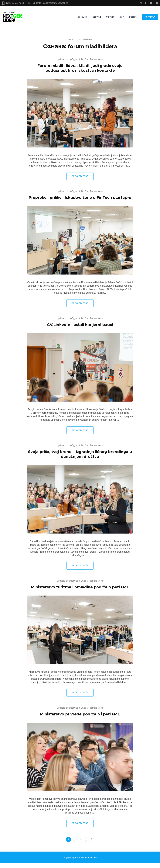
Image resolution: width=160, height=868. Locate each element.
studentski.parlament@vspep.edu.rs (50, 3)
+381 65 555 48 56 (15, 3)
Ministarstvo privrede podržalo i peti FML (80, 719)
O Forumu (82, 17)
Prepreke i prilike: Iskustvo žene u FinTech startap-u (80, 200)
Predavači (96, 17)
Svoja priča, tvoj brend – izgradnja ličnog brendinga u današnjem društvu (80, 459)
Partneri (110, 17)
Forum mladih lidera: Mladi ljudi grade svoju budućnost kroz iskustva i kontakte (80, 68)
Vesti (122, 17)
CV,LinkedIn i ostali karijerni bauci (80, 329)
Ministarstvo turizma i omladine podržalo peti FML (80, 592)
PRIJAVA (150, 17)
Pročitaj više (80, 176)
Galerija (133, 17)
